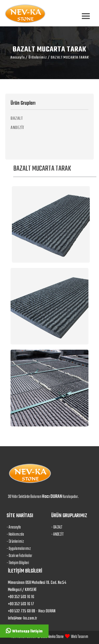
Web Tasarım (80, 637)
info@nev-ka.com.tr (22, 618)
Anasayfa (18, 57)
